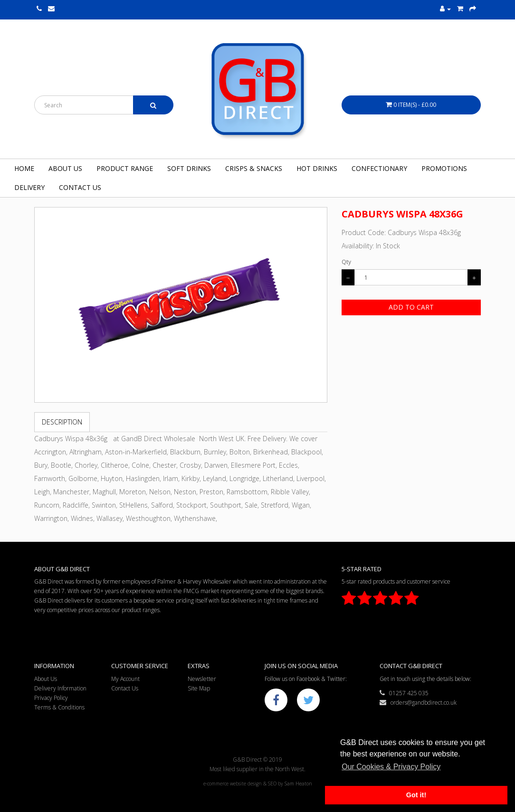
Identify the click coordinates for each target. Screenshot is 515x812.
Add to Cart (411, 307)
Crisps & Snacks (254, 168)
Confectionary (379, 168)
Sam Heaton (298, 784)
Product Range (125, 168)
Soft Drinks (189, 168)
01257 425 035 (404, 693)
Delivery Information (60, 688)
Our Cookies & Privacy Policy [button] (391, 767)
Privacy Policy (51, 698)
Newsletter (202, 679)
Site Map (199, 688)
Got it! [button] (416, 795)
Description (62, 422)
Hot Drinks (317, 168)
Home (24, 168)
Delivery (29, 187)
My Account (125, 679)
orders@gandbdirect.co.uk (418, 703)
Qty (346, 262)
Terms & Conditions (59, 707)
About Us (65, 168)
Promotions (444, 168)
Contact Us (80, 187)
